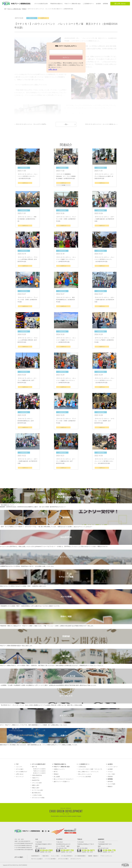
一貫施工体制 (45, 856)
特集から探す (36, 788)
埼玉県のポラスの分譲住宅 (39, 769)
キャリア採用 (111, 784)
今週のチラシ (36, 778)
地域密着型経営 (35, 856)
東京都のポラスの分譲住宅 (39, 773)
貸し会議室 (57, 777)
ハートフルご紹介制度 (85, 777)
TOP (17, 764)
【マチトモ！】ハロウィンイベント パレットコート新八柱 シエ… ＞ (101, 124)
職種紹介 (110, 787)
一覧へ (66, 124)
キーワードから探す (38, 790)
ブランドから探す (37, 783)
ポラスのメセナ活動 (63, 859)
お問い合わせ (120, 4)
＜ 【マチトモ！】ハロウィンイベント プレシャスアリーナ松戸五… (31, 124)
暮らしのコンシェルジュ (85, 774)
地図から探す (36, 785)
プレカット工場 (55, 856)
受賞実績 (110, 777)
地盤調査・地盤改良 (93, 856)
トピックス (19, 767)
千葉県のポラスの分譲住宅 (39, 771)
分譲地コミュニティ (59, 769)
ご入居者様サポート (84, 764)
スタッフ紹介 (111, 774)
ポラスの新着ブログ (22, 772)
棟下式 (56, 772)
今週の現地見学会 (37, 775)
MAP (37, 846)
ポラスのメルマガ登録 (38, 798)
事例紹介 (56, 774)
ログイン (66, 57)
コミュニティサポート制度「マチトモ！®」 (91, 769)
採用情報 (110, 779)
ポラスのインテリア (75, 859)
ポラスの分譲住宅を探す (39, 764)
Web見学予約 (36, 780)
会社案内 (110, 764)
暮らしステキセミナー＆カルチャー (64, 779)
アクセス (110, 772)
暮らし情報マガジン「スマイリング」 (89, 772)
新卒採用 (110, 782)
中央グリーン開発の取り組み (62, 767)
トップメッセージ (113, 767)
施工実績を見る (36, 793)
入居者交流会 (82, 767)
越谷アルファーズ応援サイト (62, 782)
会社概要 (110, 769)
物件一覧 (34, 767)
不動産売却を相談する (60, 764)
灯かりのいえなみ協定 (37, 859)
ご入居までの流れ (37, 795)
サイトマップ (20, 777)
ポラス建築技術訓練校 (80, 856)
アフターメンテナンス (106, 856)
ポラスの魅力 (20, 769)
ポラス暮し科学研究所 (66, 856)
